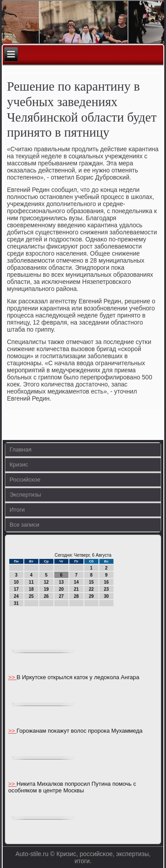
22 (91, 589)
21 (76, 589)
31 (16, 603)
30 (106, 596)
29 (91, 596)
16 (106, 582)
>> (13, 677)
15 (91, 582)
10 (16, 582)
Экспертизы (25, 495)
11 (31, 582)
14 (76, 582)
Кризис (19, 465)
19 (46, 589)
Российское (25, 480)
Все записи (25, 525)
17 (16, 589)
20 (61, 589)
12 (46, 582)
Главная (21, 449)
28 (76, 596)
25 (31, 596)
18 (31, 589)
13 (61, 582)
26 (46, 596)
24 (16, 596)
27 (61, 596)
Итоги (17, 510)
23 (106, 589)
